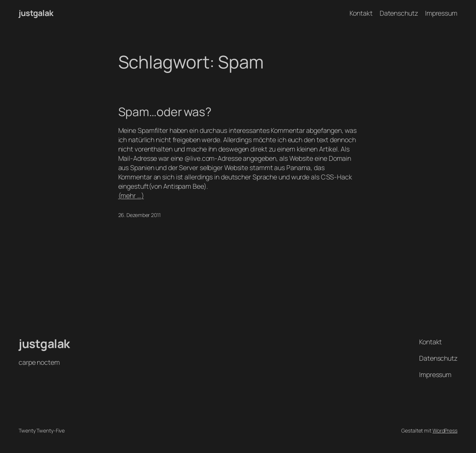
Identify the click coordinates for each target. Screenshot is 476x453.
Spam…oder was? (165, 112)
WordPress (445, 430)
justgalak (36, 13)
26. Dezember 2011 (139, 215)
